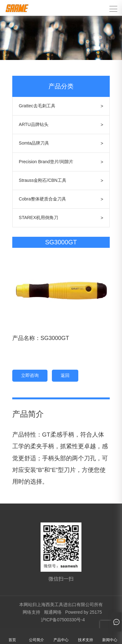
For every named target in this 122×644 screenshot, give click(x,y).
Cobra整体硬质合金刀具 (42, 199)
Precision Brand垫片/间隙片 (46, 162)
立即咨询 (30, 375)
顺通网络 (53, 612)
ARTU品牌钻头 (34, 124)
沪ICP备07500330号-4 (63, 620)
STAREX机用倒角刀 (39, 218)
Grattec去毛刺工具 (37, 106)
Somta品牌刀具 (34, 143)
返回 (65, 375)
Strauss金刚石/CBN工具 (43, 180)
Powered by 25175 (83, 612)
